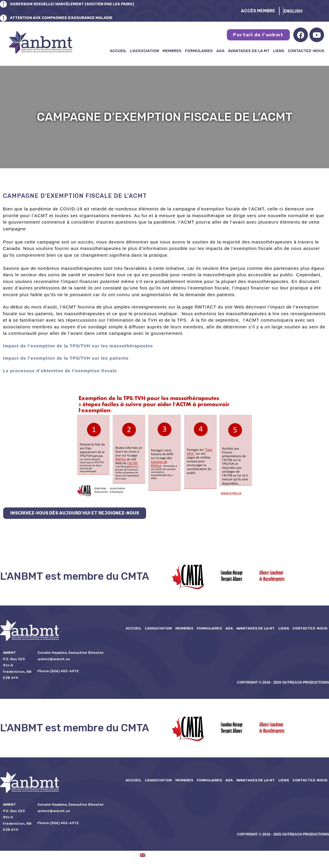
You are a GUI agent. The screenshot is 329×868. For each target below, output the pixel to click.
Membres (172, 51)
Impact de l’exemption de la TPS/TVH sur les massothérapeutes (78, 346)
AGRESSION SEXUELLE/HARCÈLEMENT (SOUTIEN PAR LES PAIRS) (82, 4)
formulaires (199, 51)
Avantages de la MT (249, 51)
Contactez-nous (306, 51)
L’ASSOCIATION (144, 51)
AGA (220, 51)
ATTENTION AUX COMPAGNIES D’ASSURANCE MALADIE (71, 18)
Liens (279, 51)
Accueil (118, 51)
